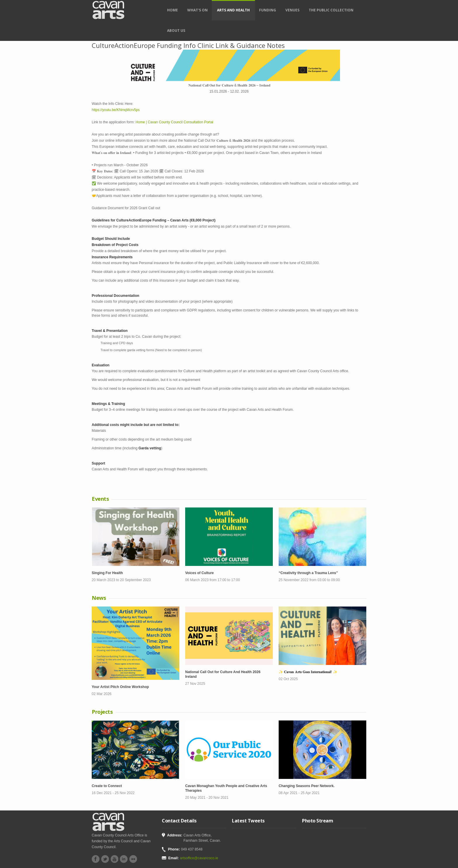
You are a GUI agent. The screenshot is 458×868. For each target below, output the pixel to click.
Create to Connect (107, 786)
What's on (197, 10)
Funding (268, 10)
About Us (176, 31)
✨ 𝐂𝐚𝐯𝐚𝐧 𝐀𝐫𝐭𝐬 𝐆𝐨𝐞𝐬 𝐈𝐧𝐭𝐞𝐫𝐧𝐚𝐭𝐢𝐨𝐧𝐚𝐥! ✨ (308, 672)
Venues (292, 10)
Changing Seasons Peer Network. (307, 786)
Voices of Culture (199, 573)
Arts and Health (233, 10)
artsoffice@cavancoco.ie (199, 858)
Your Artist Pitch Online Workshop (120, 687)
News (99, 598)
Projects (102, 712)
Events (100, 499)
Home (172, 10)
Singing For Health (107, 573)
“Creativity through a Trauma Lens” (308, 573)
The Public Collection (331, 10)
